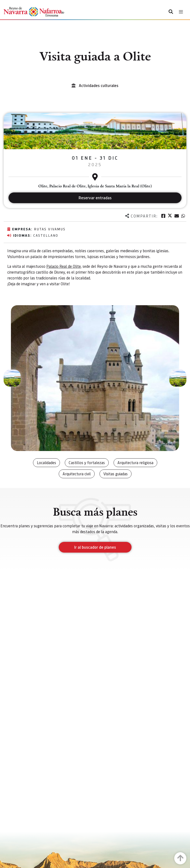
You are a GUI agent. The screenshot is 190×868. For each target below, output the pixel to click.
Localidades (46, 463)
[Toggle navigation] (181, 12)
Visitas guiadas (116, 474)
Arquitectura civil (77, 474)
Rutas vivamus (50, 229)
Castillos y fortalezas (87, 463)
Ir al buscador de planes (95, 547)
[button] (12, 378)
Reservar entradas (95, 198)
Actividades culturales (99, 85)
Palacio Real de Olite (63, 266)
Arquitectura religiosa (135, 463)
